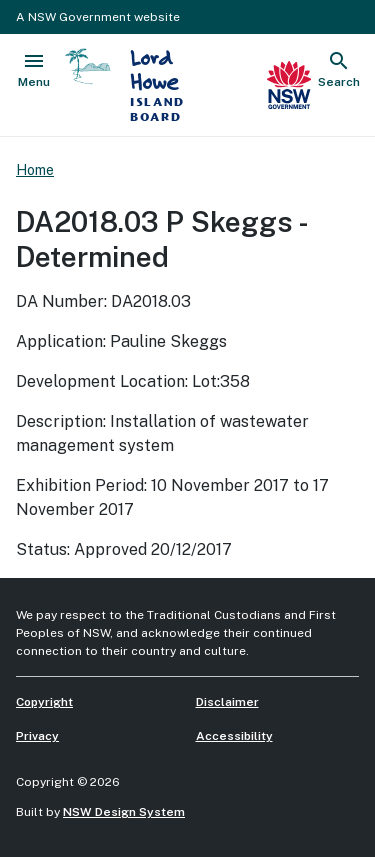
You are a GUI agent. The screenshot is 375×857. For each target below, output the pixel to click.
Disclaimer (227, 702)
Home (35, 170)
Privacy (37, 736)
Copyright (44, 702)
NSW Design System (124, 812)
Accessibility (234, 736)
